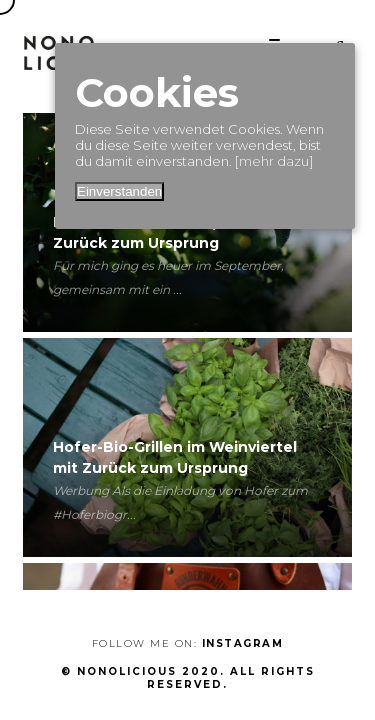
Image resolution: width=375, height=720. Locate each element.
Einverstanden (119, 191)
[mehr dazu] (274, 161)
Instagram (243, 643)
